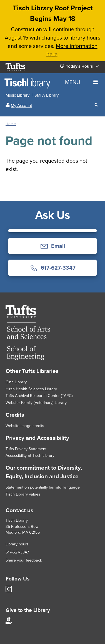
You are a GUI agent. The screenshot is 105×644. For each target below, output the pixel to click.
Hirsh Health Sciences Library (31, 389)
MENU (81, 82)
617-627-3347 (17, 552)
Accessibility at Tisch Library (30, 455)
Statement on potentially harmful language (43, 487)
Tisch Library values (23, 494)
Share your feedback (24, 560)
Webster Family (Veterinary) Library (36, 402)
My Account (21, 106)
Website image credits (25, 426)
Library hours (17, 544)
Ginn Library (16, 382)
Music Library (17, 95)
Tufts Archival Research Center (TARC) (39, 396)
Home (11, 124)
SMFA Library (47, 95)
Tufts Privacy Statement (26, 449)
